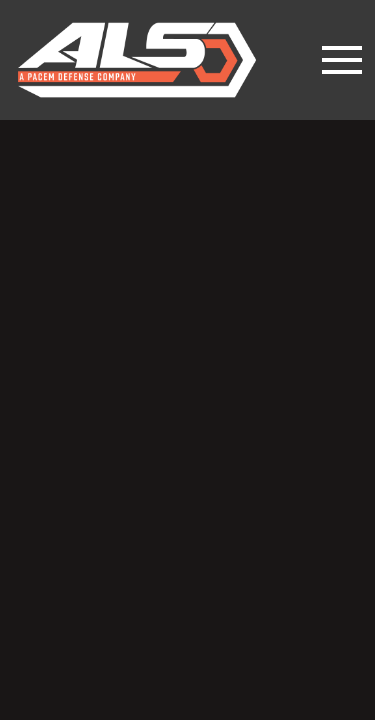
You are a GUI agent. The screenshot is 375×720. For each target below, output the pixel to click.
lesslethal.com (151, 60)
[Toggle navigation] (342, 60)
